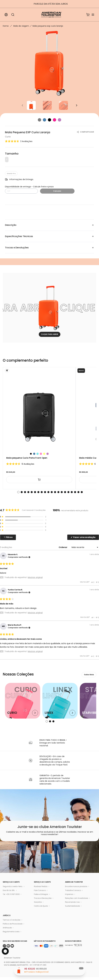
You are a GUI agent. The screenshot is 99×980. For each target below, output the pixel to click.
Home (6, 26)
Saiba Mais (89, 675)
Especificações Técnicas (49, 236)
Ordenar (63, 547)
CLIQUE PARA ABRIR (50, 334)
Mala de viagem (21, 26)
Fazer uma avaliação (86, 538)
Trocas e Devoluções (49, 248)
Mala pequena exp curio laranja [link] (48, 26)
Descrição (49, 225)
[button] (19, 141)
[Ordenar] (84, 547)
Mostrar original (35, 577)
